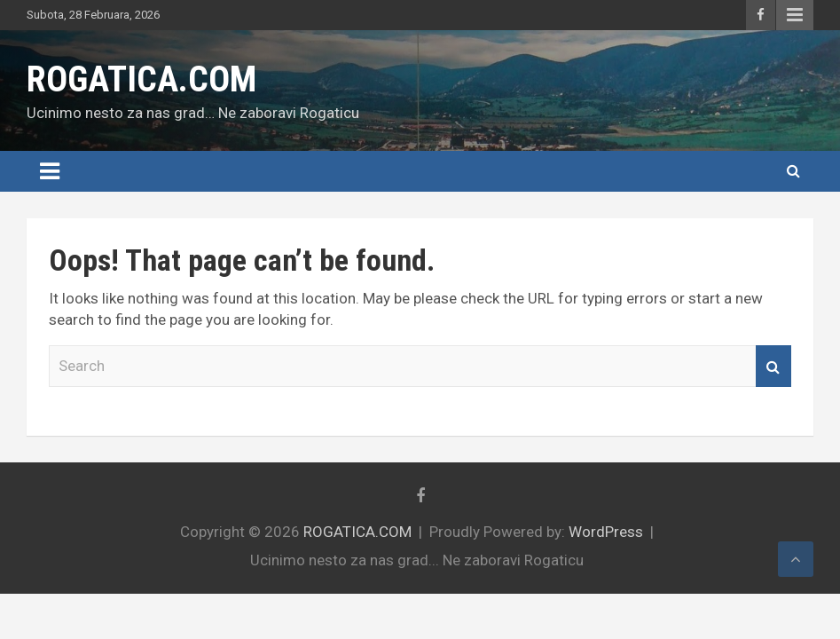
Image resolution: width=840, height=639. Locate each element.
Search (773, 367)
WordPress (606, 532)
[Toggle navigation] (50, 171)
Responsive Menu (795, 15)
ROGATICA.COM (141, 79)
